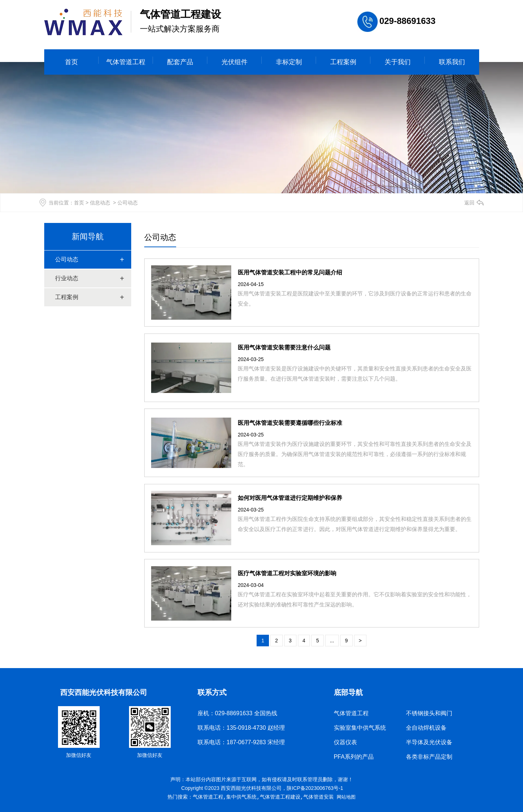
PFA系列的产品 (354, 757)
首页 (71, 62)
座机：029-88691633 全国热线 (237, 713)
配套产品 (180, 62)
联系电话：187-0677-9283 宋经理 (241, 742)
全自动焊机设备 (426, 728)
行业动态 (67, 278)
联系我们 (452, 62)
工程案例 (343, 62)
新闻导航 (88, 237)
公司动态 (67, 259)
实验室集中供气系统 (360, 728)
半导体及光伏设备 (429, 742)
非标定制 (289, 62)
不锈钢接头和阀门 (429, 713)
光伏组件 (234, 62)
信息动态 (100, 203)
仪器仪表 (345, 742)
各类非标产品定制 (429, 757)
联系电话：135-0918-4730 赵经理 (241, 728)
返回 (469, 203)
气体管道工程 (126, 62)
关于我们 (398, 62)
